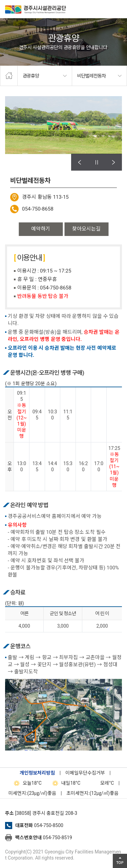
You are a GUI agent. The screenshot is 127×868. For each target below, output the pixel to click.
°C (101, 783)
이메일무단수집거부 (85, 773)
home (9, 76)
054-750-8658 (38, 209)
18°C (26, 783)
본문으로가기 (15, 0)
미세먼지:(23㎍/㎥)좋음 (32, 793)
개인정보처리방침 (37, 773)
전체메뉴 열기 (119, 8)
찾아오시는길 (86, 229)
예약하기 (41, 229)
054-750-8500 (48, 825)
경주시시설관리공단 (36, 10)
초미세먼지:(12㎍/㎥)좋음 (92, 793)
